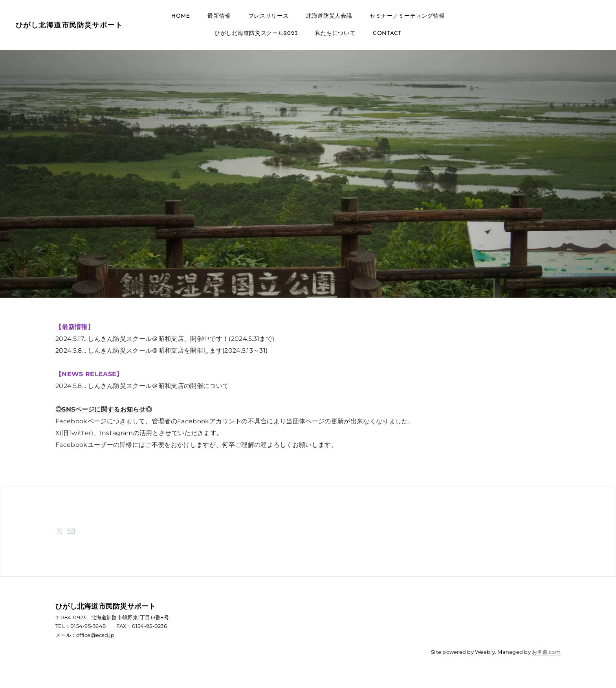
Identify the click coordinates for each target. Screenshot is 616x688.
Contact (387, 34)
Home (181, 16)
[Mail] (71, 531)
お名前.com (546, 652)
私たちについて (335, 34)
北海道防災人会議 (329, 16)
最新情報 (219, 16)
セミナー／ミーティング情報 (407, 16)
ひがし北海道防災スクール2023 (256, 34)
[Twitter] (59, 531)
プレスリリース (269, 16)
